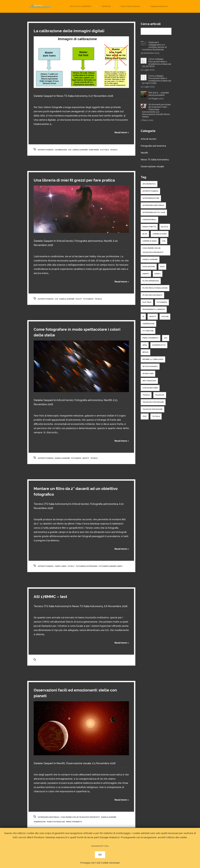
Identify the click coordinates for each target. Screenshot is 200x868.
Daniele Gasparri (43, 96)
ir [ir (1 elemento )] (143, 317)
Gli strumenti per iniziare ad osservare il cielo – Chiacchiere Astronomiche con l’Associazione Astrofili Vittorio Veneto (156, 111)
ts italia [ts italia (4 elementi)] (156, 416)
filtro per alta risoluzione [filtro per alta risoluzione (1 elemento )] (155, 288)
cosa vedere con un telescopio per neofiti (80, 817)
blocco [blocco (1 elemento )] (165, 227)
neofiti (86, 458)
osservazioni (40, 822)
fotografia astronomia (87, 566)
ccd (70, 150)
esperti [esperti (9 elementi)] (146, 274)
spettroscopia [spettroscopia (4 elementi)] (149, 381)
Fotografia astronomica (159, 6)
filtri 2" (71, 566)
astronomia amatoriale (49, 817)
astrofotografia (46, 150)
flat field (104, 150)
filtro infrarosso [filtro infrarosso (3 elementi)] (151, 281)
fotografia (88, 299)
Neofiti (108, 241)
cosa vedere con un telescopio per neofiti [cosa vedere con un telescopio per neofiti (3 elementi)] (153, 250)
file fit (79, 299)
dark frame (94, 150)
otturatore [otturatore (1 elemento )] (148, 331)
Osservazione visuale (79, 763)
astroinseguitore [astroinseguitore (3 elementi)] (151, 198)
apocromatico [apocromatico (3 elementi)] (149, 184)
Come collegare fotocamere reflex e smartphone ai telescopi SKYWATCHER (157, 80)
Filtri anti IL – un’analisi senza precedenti (159, 94)
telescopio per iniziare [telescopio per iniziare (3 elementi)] (153, 402)
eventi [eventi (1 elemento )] (158, 274)
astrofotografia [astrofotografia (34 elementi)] (150, 191)
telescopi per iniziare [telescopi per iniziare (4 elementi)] (152, 409)
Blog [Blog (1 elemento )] (145, 234)
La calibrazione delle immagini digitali (69, 31)
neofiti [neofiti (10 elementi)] (153, 317)
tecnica (114, 150)
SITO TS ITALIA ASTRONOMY (81, 6)
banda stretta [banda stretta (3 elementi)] (149, 227)
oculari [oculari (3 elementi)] (165, 317)
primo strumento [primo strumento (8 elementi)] (151, 338)
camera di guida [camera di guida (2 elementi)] (160, 234)
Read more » (122, 132)
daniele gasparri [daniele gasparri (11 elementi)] (150, 259)
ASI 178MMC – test (50, 597)
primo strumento (74, 822)
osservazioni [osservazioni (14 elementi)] (148, 324)
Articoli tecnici (65, 241)
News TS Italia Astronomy (130, 6)
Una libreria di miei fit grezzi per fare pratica (74, 180)
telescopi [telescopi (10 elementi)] (160, 395)
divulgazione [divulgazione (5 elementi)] (149, 267)
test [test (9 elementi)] (145, 416)
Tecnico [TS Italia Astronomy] (51, 504)
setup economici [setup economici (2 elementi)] (150, 366)
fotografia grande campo (111, 566)
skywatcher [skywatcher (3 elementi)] (148, 374)
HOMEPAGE (106, 6)
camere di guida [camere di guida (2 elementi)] (150, 241)
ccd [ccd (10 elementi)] (164, 241)
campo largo (61, 566)
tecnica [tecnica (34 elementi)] (146, 395)
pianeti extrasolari (56, 822)
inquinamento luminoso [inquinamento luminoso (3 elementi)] (154, 309)
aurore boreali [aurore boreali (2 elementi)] (149, 220)
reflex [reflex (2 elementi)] (145, 352)
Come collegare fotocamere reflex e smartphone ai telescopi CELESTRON (157, 63)
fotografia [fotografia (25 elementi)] (162, 302)
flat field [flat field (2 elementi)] (147, 302)
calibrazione (61, 150)
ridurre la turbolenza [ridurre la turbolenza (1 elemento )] (153, 359)
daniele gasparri (80, 150)
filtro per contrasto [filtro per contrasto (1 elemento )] (152, 295)
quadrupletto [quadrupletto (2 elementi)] (159, 345)
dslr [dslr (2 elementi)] (162, 267)
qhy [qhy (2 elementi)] (166, 338)
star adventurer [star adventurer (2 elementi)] (150, 388)
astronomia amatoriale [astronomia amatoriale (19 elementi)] (153, 205)
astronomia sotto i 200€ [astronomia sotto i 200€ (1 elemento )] (154, 212)
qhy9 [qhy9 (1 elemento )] (145, 345)
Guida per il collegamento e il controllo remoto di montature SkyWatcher (154, 46)
